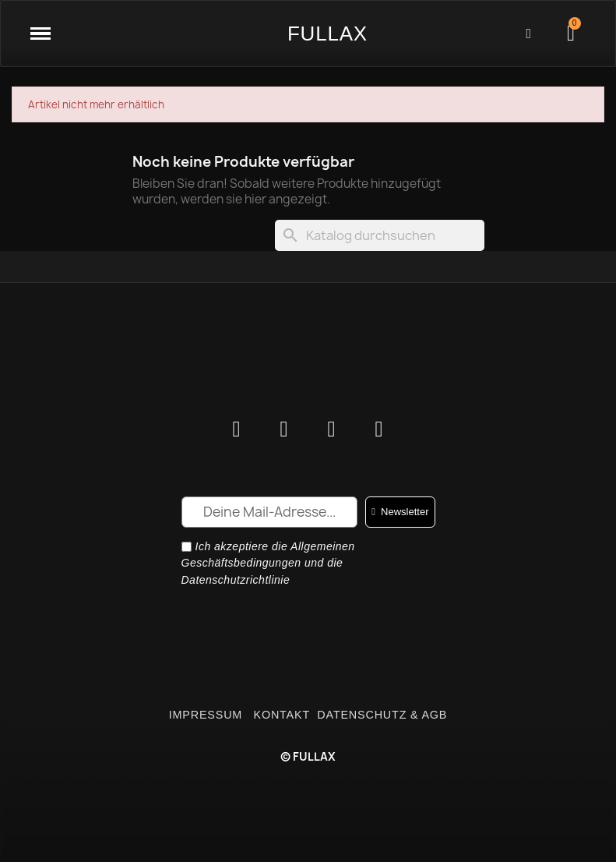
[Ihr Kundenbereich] (529, 34)
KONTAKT (282, 715)
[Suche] (380, 235)
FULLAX (327, 34)
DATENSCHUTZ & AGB (382, 715)
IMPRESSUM (208, 715)
